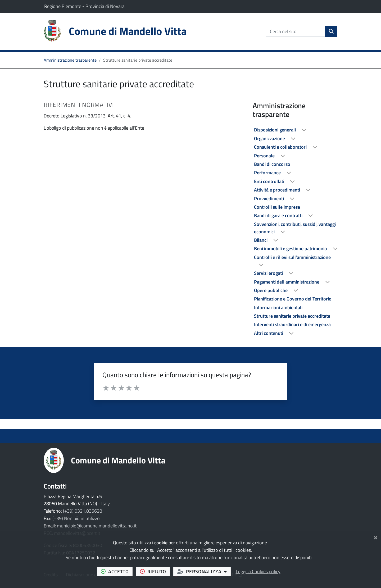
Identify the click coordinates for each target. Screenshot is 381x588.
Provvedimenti (269, 199)
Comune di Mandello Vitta (118, 460)
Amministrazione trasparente (70, 60)
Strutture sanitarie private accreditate (292, 316)
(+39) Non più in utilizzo (76, 518)
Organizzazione (270, 138)
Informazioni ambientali (278, 307)
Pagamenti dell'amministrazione (287, 282)
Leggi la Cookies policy (258, 571)
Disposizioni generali (275, 130)
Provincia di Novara (105, 6)
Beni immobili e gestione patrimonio (291, 249)
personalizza (204, 571)
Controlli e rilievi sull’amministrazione (292, 257)
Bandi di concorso (272, 164)
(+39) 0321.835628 (83, 511)
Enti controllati (270, 181)
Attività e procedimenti (278, 190)
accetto (117, 571)
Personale (265, 156)
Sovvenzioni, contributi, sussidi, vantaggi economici (295, 228)
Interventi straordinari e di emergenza (292, 324)
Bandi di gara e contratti (279, 215)
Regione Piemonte (63, 6)
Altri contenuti (269, 333)
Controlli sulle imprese (277, 207)
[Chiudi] (376, 537)
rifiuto (155, 571)
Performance (268, 173)
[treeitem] (295, 130)
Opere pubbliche (271, 290)
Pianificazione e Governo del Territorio (293, 299)
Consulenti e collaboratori (281, 147)
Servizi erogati (269, 273)
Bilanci (261, 240)
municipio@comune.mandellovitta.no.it (97, 526)
